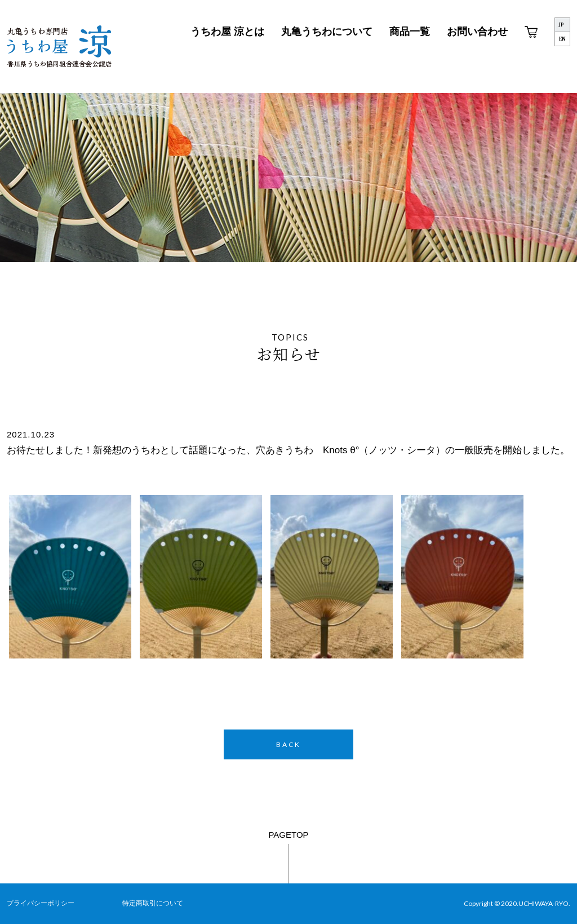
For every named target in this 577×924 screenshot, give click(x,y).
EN (562, 39)
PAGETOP (288, 835)
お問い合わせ (477, 32)
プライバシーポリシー (41, 903)
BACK (288, 744)
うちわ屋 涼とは (227, 32)
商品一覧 (410, 32)
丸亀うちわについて (327, 32)
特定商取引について (153, 903)
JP (561, 25)
